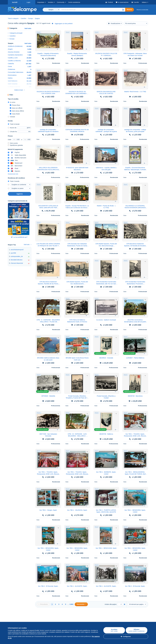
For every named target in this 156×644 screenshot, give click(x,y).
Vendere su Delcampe (39, 617)
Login (29, 2)
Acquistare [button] (41, 2)
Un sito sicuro (106, 617)
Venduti (11, 117)
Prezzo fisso (15, 105)
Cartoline (12, 36)
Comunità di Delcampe (62, 617)
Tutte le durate (14, 124)
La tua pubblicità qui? (19, 237)
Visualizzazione (114, 23)
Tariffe (33, 622)
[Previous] (43, 604)
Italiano (144, 2)
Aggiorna (20, 194)
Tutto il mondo (14, 181)
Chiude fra (12, 132)
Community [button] (61, 2)
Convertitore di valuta (132, 617)
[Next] (81, 604)
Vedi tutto (28, 28)
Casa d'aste (15, 114)
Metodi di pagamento (108, 622)
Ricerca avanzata (142, 10)
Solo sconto (13, 143)
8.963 (72, 604)
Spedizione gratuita (15, 145)
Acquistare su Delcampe (16, 617)
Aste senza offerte (17, 111)
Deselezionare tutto (13, 174)
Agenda (57, 622)
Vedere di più (19, 90)
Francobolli (11, 622)
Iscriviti (15, 2)
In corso (12, 102)
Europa (11, 39)
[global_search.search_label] (93, 10)
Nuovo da (12, 128)
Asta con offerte (16, 108)
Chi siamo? (82, 617)
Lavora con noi (84, 622)
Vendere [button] (51, 2)
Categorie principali (15, 33)
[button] (123, 10)
